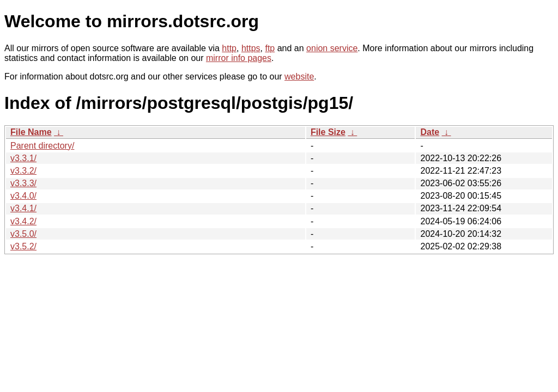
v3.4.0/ (23, 196)
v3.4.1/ (23, 208)
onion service (332, 48)
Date (430, 132)
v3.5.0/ (23, 234)
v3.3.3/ (23, 183)
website (299, 76)
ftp (270, 48)
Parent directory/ (42, 146)
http (229, 48)
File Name (31, 132)
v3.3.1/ (23, 158)
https (251, 48)
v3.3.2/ (23, 171)
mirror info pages (239, 58)
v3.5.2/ (23, 246)
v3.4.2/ (23, 221)
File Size (328, 132)
